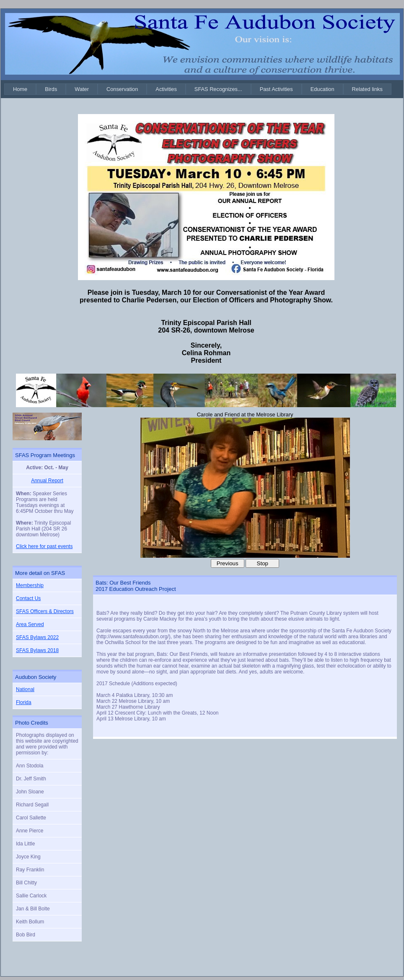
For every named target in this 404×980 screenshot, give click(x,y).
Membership (30, 585)
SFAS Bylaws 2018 (37, 650)
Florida (24, 702)
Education (322, 89)
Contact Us (28, 598)
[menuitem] (20, 89)
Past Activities (276, 89)
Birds (51, 89)
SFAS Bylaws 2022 (37, 637)
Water (82, 89)
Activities (166, 89)
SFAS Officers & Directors (45, 611)
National (25, 689)
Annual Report (47, 481)
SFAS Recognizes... (218, 89)
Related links (367, 89)
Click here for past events (44, 546)
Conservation (122, 89)
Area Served (30, 624)
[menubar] (198, 89)
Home (20, 89)
